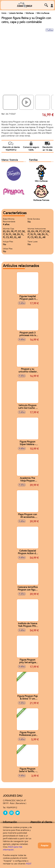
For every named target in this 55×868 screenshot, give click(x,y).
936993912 (12, 808)
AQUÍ (29, 864)
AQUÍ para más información (13, 848)
